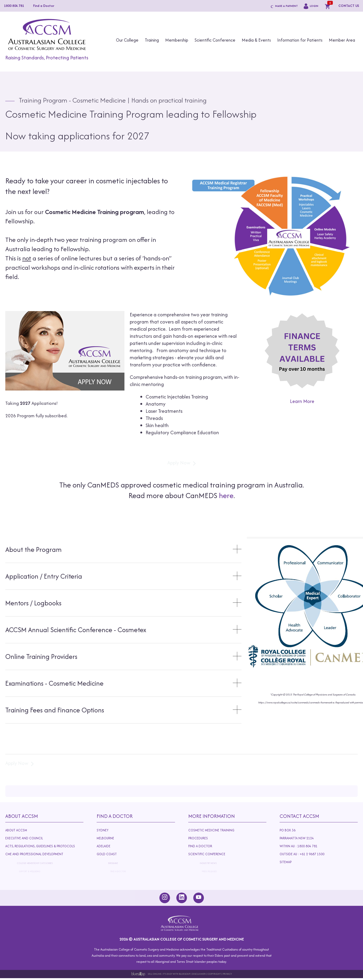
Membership (177, 40)
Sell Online (155, 974)
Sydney (103, 830)
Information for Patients (300, 40)
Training (152, 40)
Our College (127, 40)
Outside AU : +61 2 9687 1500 (308, 855)
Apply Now (179, 463)
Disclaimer (199, 974)
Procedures (202, 839)
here (226, 495)
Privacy (227, 974)
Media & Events (256, 40)
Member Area (342, 40)
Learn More (302, 401)
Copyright (214, 974)
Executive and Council (27, 839)
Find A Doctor (115, 816)
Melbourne (109, 839)
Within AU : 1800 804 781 (300, 846)
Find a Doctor (44, 6)
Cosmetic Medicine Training (211, 830)
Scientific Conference (215, 40)
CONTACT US (349, 6)
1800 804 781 (14, 6)
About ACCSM (16, 830)
